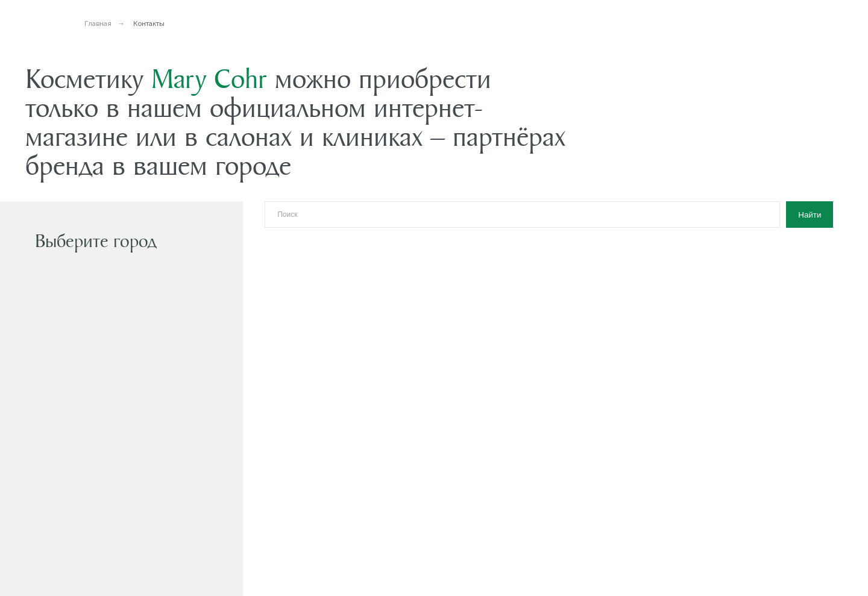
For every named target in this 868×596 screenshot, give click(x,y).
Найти (810, 215)
